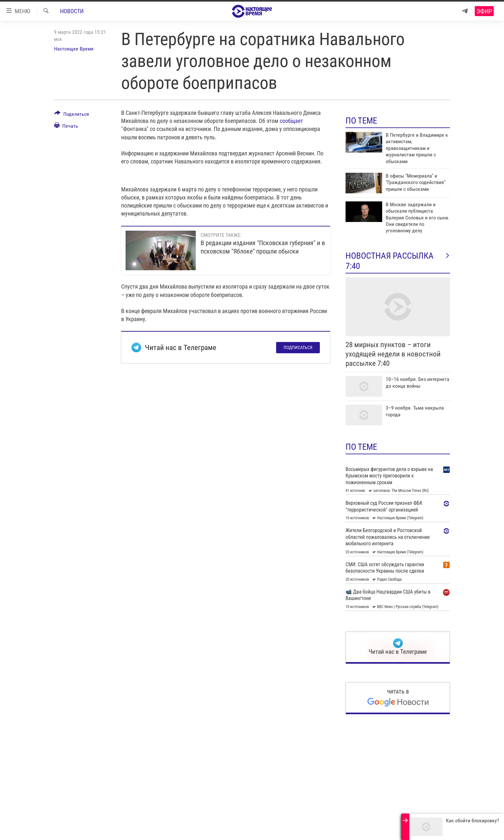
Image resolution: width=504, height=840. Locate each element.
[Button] (72, 115)
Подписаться (298, 347)
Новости (72, 11)
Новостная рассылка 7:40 (398, 261)
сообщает (291, 121)
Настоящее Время (74, 49)
